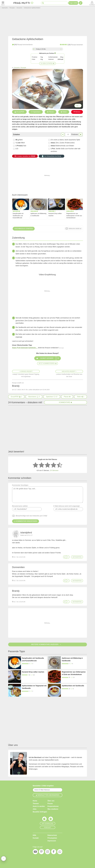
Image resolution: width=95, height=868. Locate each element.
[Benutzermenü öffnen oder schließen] (92, 3)
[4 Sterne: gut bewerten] (54, 465)
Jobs (35, 809)
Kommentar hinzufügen (48, 494)
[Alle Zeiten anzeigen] (61, 49)
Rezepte (23, 68)
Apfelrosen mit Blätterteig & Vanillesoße (38, 215)
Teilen (64, 112)
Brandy (16, 591)
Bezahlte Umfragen (40, 812)
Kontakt (36, 838)
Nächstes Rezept (69, 371)
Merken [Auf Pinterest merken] (77, 112)
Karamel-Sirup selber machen (55, 215)
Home (35, 801)
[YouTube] (35, 852)
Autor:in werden (39, 806)
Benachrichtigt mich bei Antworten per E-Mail (31, 516)
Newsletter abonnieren (48, 795)
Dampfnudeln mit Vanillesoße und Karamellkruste (18, 216)
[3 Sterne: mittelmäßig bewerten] (48, 465)
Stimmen (54, 470)
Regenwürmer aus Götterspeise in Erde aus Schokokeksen (74, 216)
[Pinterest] (41, 852)
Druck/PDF (19, 112)
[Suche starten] (43, 3)
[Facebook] (54, 852)
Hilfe (35, 835)
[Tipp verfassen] (81, 3)
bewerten (71, 45)
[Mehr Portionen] (81, 134)
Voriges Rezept (26, 371)
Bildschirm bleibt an (75, 229)
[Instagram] (48, 852)
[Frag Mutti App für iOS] (44, 819)
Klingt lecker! (48, 358)
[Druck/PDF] (16, 397)
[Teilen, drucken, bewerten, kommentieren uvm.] (4, 859)
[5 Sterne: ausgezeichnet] (60, 465)
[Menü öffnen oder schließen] (3, 3)
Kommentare (66, 402)
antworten (77, 557)
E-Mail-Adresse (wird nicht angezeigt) (67, 506)
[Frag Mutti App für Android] (51, 819)
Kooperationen (53, 806)
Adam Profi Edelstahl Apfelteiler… (25, 348)
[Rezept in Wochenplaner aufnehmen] (67, 397)
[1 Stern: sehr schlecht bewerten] (36, 465)
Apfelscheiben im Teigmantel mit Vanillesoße (34, 687)
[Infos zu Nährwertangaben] (55, 53)
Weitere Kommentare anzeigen (47, 644)
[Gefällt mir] (65, 557)
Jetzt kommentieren (47, 363)
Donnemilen (18, 567)
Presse (50, 804)
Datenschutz (52, 835)
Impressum (52, 841)
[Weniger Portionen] (63, 134)
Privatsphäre (52, 838)
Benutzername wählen (20, 506)
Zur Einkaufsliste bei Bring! (51, 156)
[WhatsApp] (60, 852)
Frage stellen (73, 3)
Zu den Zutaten (48, 63)
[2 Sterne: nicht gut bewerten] (42, 465)
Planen (51, 112)
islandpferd (26, 533)
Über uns (51, 801)
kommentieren (22, 45)
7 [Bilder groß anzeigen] (78, 106)
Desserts (17, 68)
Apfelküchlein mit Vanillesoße (73, 686)
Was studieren (53, 809)
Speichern (36, 112)
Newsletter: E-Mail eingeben (43, 786)
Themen (36, 804)
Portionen (75, 134)
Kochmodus (24, 229)
